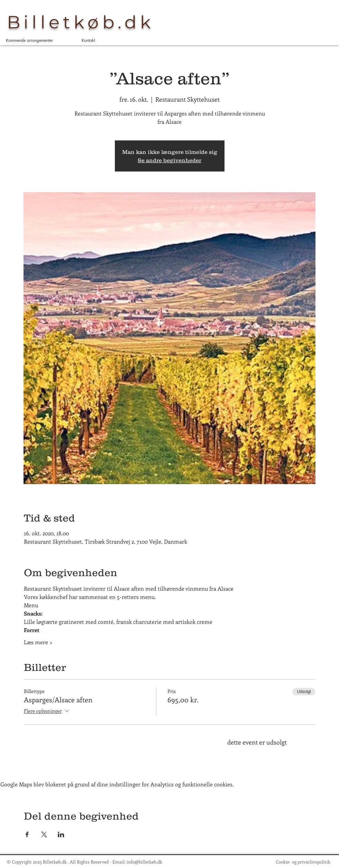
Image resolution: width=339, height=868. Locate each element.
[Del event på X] (44, 834)
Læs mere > (38, 642)
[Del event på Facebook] (27, 834)
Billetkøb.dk (81, 22)
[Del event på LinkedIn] (61, 834)
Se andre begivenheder (169, 160)
